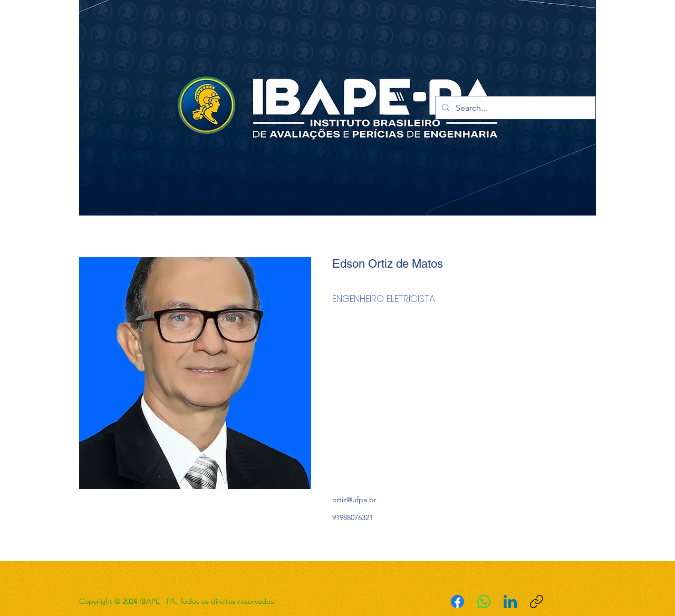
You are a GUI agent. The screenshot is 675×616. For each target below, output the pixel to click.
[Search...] (514, 108)
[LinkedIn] (510, 602)
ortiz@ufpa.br (354, 500)
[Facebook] (457, 602)
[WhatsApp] (484, 602)
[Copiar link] (537, 602)
